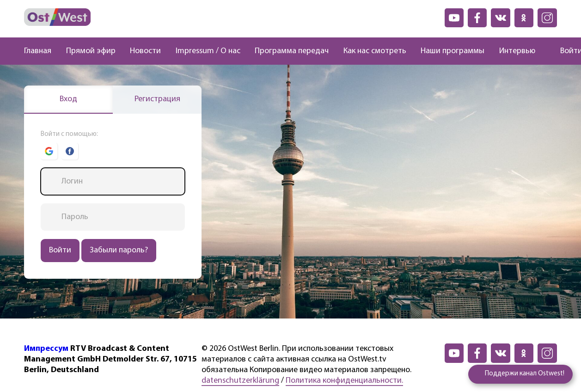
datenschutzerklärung (240, 381)
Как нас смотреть (375, 51)
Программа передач (292, 51)
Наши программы (453, 51)
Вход (68, 99)
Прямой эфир (91, 51)
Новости (145, 51)
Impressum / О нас (208, 51)
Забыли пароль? (119, 250)
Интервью (517, 51)
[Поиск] (544, 51)
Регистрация (157, 99)
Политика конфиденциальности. (344, 381)
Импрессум (46, 349)
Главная (38, 51)
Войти (60, 250)
